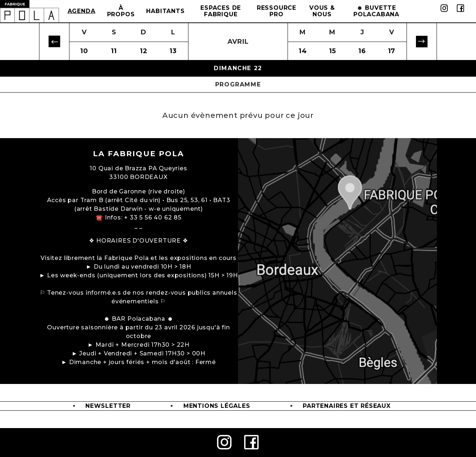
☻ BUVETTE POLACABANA (376, 11)
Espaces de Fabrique (221, 11)
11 (114, 51)
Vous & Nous (322, 11)
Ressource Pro (277, 11)
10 (84, 51)
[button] (54, 42)
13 (173, 51)
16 (362, 51)
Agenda (82, 11)
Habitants (165, 11)
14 (303, 51)
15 (333, 51)
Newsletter (108, 406)
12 (144, 51)
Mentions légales (217, 406)
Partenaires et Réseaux (347, 406)
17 (392, 51)
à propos (121, 11)
